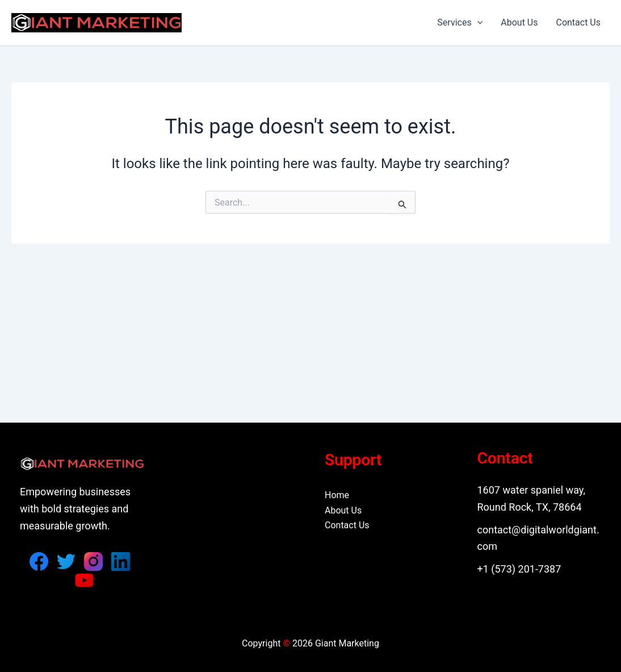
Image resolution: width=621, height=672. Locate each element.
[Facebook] (39, 562)
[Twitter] (66, 562)
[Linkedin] (121, 562)
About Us (519, 22)
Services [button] (460, 23)
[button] (477, 23)
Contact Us (578, 22)
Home (337, 495)
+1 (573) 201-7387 (519, 569)
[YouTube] (84, 580)
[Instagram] (93, 562)
